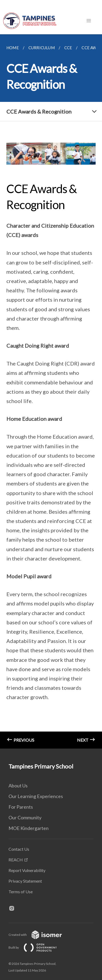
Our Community (25, 817)
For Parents (21, 807)
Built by (37, 947)
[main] (51, 391)
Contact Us (19, 849)
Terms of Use (21, 892)
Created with (39, 935)
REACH (16, 860)
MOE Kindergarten (29, 828)
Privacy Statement (25, 881)
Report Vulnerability (27, 870)
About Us (18, 786)
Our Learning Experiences (36, 796)
